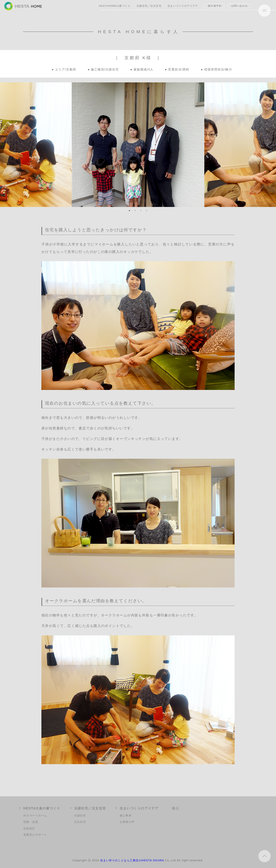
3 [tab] (141, 211)
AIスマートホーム (35, 815)
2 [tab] (135, 211)
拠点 (175, 808)
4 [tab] (147, 211)
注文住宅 (80, 822)
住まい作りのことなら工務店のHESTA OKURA (132, 860)
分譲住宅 (80, 815)
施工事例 (126, 815)
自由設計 (29, 828)
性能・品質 (31, 822)
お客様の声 (127, 822)
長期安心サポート (35, 835)
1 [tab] (129, 211)
